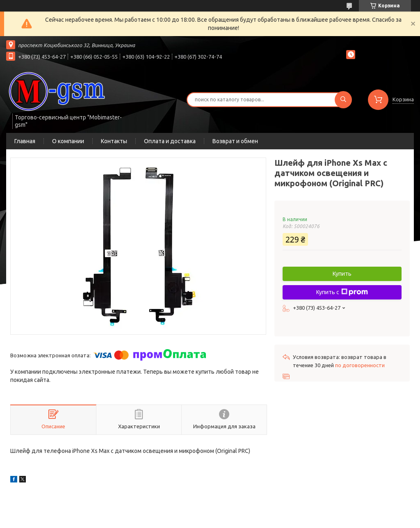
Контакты (114, 141)
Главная (25, 141)
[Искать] (343, 100)
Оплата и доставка (170, 141)
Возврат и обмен (235, 141)
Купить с (342, 292)
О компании (68, 141)
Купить (342, 274)
